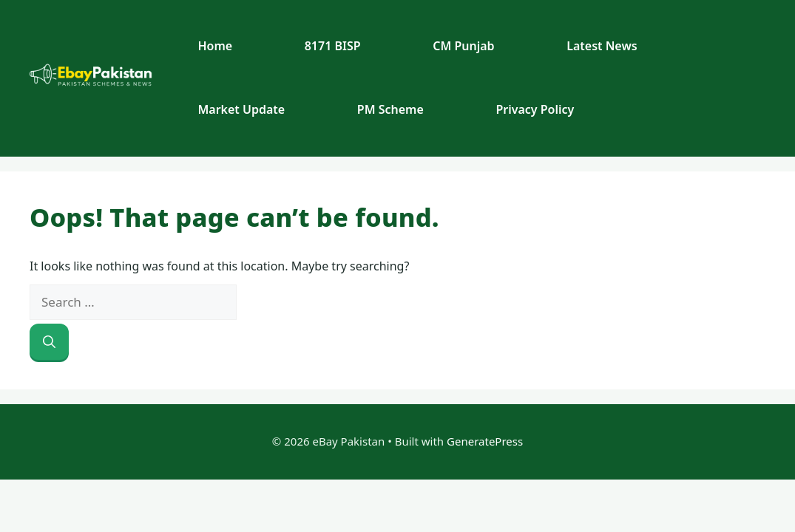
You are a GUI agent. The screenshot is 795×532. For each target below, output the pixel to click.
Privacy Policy (535, 109)
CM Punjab (463, 46)
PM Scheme (390, 109)
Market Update (241, 109)
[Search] (49, 342)
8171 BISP (333, 46)
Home (215, 46)
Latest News (602, 46)
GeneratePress (485, 441)
